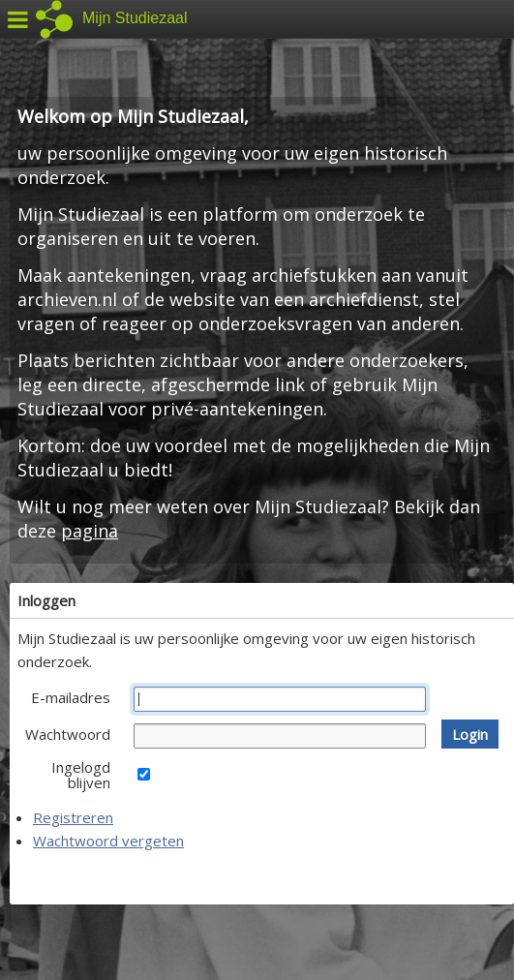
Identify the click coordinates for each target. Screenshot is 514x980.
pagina (90, 531)
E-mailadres (71, 697)
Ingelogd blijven (81, 775)
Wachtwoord (68, 734)
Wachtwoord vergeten (108, 841)
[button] (470, 734)
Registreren (73, 817)
